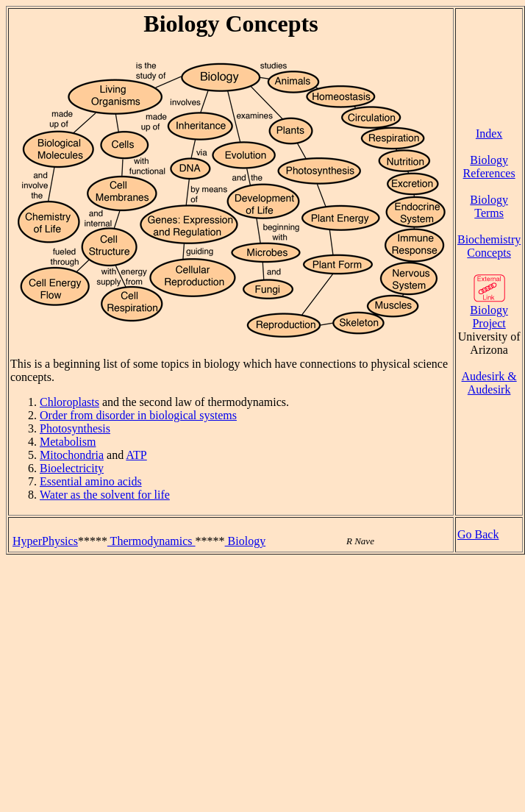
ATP (136, 455)
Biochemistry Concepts (489, 246)
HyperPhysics (45, 541)
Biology (246, 541)
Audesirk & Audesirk (489, 383)
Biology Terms (489, 206)
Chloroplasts (69, 402)
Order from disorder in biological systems (138, 415)
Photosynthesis (75, 428)
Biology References (489, 167)
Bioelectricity (72, 468)
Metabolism (68, 442)
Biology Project (489, 311)
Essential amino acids (91, 481)
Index (489, 133)
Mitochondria (72, 455)
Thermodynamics (151, 541)
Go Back (478, 534)
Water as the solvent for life (105, 495)
